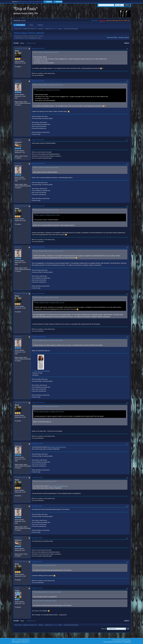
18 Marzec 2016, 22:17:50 (38, 164)
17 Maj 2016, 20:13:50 (37, 444)
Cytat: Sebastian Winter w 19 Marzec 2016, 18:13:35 (49, 251)
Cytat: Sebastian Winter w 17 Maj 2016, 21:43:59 (48, 592)
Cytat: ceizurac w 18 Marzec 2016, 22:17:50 (46, 210)
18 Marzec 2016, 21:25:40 (38, 140)
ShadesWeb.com (25, 642)
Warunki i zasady (121, 640)
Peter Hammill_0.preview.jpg (41, 371)
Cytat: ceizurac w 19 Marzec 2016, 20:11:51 (46, 407)
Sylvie (60, 29)
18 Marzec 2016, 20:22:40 (38, 48)
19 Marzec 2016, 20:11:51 (40, 337)
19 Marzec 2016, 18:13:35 (38, 206)
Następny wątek (124, 37)
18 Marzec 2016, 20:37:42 (38, 81)
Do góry (16, 621)
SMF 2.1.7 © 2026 (16, 640)
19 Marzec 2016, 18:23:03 (38, 247)
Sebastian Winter (21, 48)
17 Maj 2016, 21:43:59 (37, 477)
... (34, 43)
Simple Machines (25, 640)
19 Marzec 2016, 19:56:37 (38, 293)
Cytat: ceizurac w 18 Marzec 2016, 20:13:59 (46, 52)
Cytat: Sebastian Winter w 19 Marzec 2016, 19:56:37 (49, 341)
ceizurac (18, 81)
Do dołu (16, 43)
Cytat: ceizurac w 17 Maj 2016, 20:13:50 (45, 481)
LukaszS (18, 140)
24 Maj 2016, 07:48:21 (37, 506)
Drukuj (127, 43)
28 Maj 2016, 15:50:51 (37, 588)
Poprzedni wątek (112, 37)
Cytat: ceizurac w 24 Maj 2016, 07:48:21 (45, 566)
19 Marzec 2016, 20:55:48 (38, 403)
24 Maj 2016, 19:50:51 (37, 538)
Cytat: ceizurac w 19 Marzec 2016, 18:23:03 (46, 298)
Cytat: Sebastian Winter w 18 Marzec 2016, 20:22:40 (49, 85)
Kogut (17, 588)
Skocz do (104, 629)
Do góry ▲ (129, 640)
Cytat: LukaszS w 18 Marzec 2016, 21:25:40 (46, 168)
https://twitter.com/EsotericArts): (57, 447)
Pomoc (114, 640)
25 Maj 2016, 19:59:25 (37, 561)
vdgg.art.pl (102, 21)
